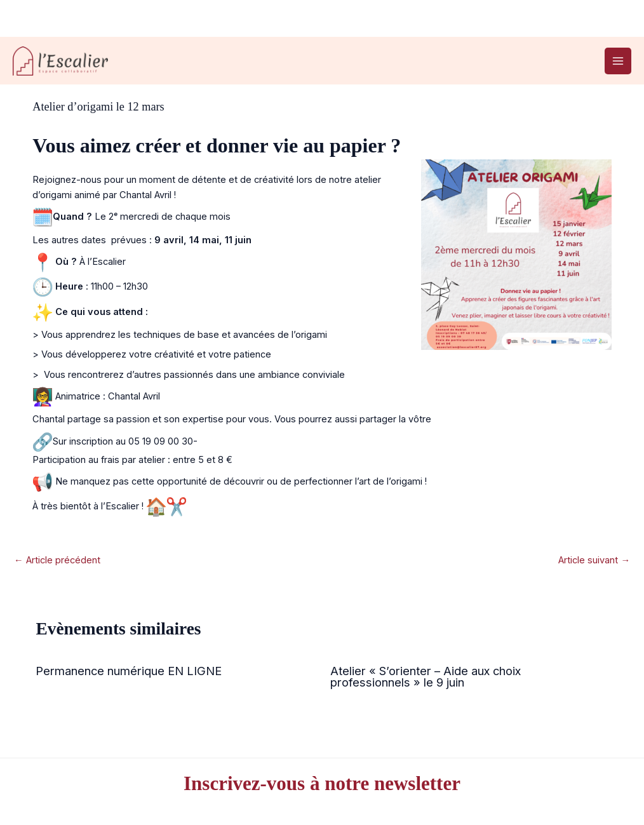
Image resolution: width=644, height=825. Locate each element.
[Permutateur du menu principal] (618, 61)
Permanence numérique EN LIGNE (129, 671)
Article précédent (57, 560)
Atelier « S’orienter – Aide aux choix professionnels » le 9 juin (426, 676)
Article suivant (594, 560)
